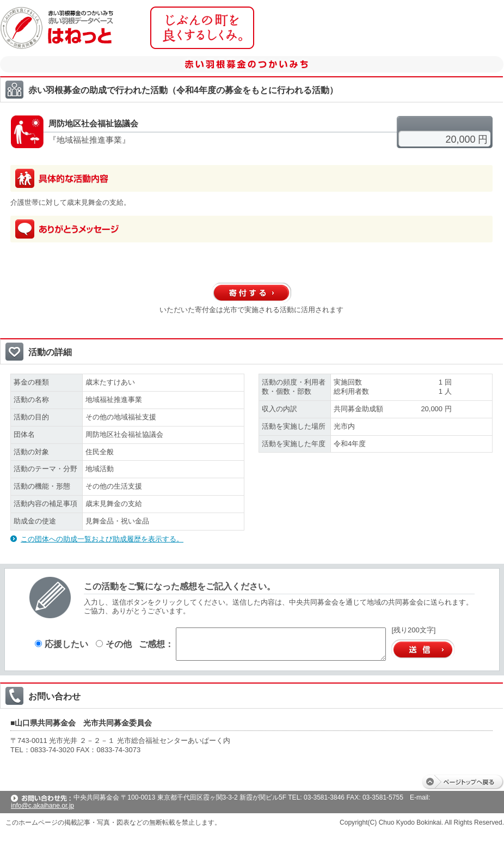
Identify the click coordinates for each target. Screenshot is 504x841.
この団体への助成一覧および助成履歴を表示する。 (102, 539)
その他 (114, 644)
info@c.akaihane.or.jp (42, 806)
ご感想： (156, 644)
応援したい (62, 644)
